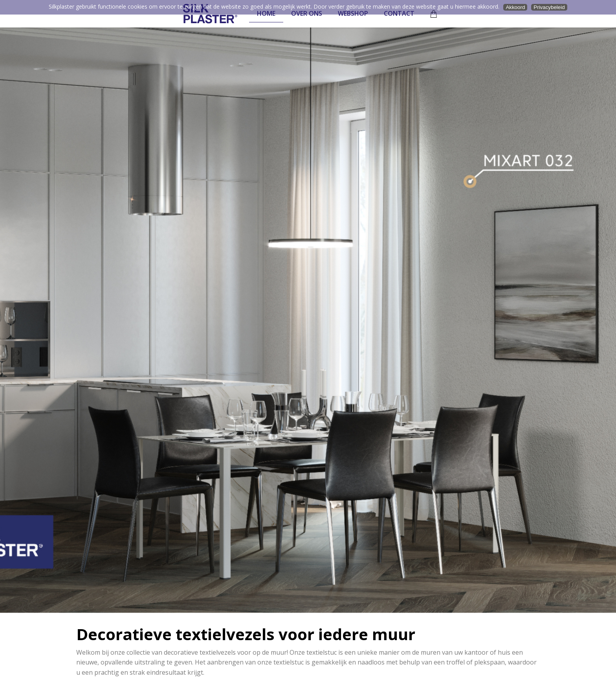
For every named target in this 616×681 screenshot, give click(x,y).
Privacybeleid (549, 7)
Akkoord (515, 7)
